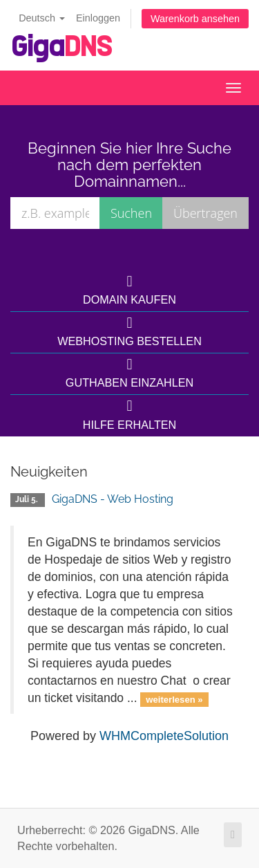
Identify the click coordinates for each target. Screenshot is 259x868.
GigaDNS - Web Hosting (113, 499)
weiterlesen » (174, 699)
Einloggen (98, 18)
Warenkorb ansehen (195, 19)
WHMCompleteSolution (164, 736)
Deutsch (42, 18)
